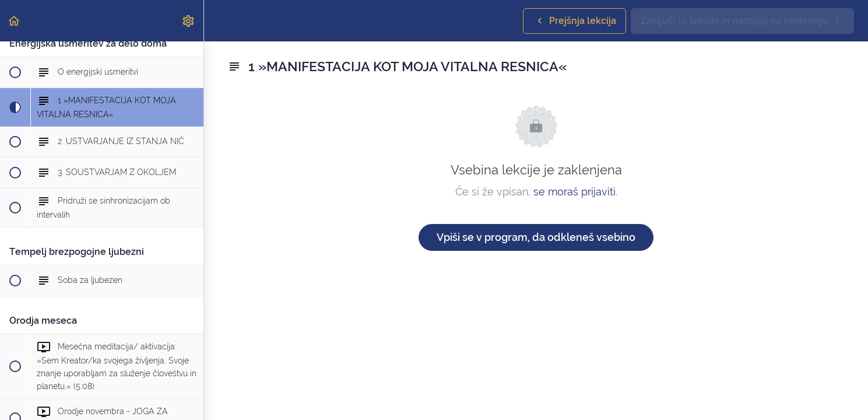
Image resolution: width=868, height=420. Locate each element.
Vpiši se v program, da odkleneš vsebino (536, 237)
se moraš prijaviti (574, 192)
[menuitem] (189, 21)
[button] (15, 21)
